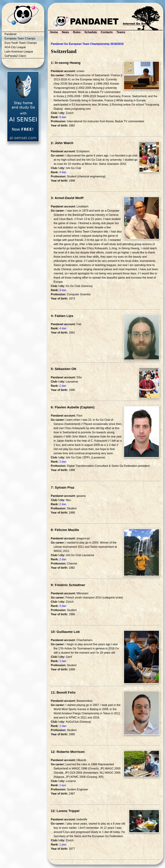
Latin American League (19, 52)
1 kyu (63, 785)
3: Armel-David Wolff (67, 198)
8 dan (63, 117)
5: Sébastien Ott (64, 369)
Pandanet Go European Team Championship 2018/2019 (87, 44)
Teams (121, 32)
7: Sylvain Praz (63, 487)
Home (54, 32)
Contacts (107, 32)
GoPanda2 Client (15, 56)
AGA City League (15, 47)
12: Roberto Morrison (68, 752)
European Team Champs (20, 38)
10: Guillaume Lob (65, 632)
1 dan (63, 661)
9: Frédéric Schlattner (68, 585)
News (65, 32)
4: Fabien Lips (62, 316)
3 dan (63, 606)
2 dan (63, 386)
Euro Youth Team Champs (21, 43)
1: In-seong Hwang (66, 63)
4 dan (63, 172)
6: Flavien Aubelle (65, 407)
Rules (77, 32)
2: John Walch (62, 143)
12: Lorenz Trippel (65, 811)
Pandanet (11, 34)
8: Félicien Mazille (65, 530)
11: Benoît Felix (63, 692)
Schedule (91, 32)
